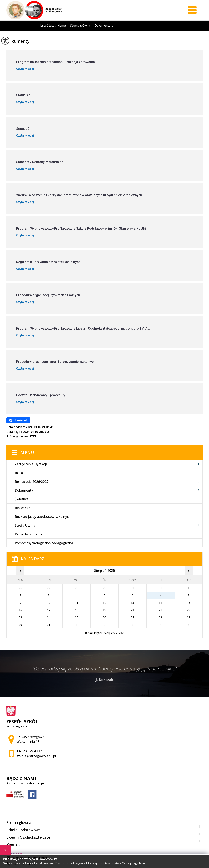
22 (189, 610)
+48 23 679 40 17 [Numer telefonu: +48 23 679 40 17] (29, 751)
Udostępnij (18, 420)
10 (49, 603)
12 (104, 603)
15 (189, 603)
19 (104, 610)
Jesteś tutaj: (49, 26)
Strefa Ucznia (25, 525)
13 (132, 603)
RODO (20, 473)
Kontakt (13, 845)
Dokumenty (23, 26)
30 (20, 625)
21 (160, 610)
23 (20, 617)
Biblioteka (22, 508)
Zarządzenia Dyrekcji (31, 464)
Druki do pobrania (28, 534)
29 (189, 617)
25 (77, 617)
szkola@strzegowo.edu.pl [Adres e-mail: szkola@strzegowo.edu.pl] (36, 756)
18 (77, 610)
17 (49, 610)
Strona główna (78, 26)
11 (77, 603)
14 (160, 603)
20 (132, 610)
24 (49, 617)
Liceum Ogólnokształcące (28, 837)
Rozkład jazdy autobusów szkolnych (43, 517)
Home (62, 26)
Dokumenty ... (101, 26)
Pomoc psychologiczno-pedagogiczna (44, 543)
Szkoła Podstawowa (23, 830)
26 (104, 617)
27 (132, 617)
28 (160, 617)
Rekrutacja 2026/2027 (32, 482)
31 (49, 625)
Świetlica (22, 499)
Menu (28, 452)
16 (20, 610)
